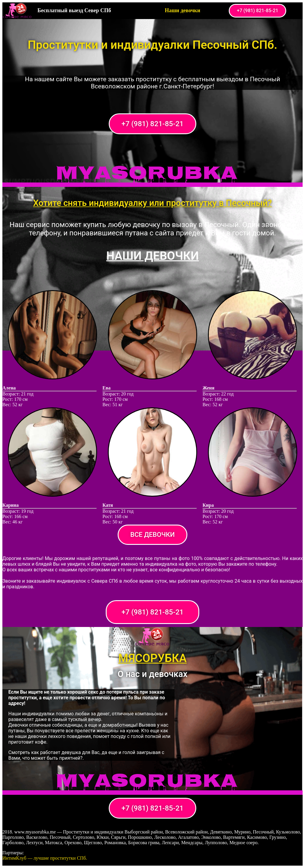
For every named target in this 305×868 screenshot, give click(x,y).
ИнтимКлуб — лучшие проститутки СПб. (45, 858)
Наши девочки (182, 10)
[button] (257, 11)
